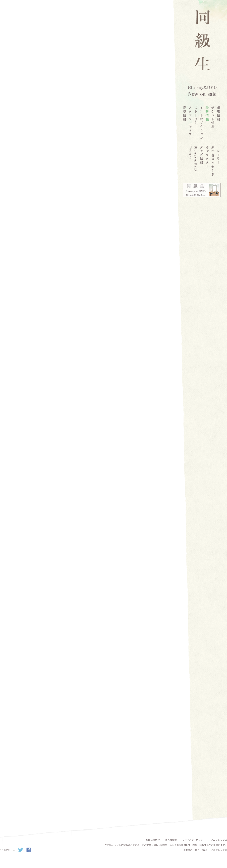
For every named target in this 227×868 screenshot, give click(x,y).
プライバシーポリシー (194, 840)
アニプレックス (219, 840)
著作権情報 (171, 840)
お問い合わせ (153, 840)
